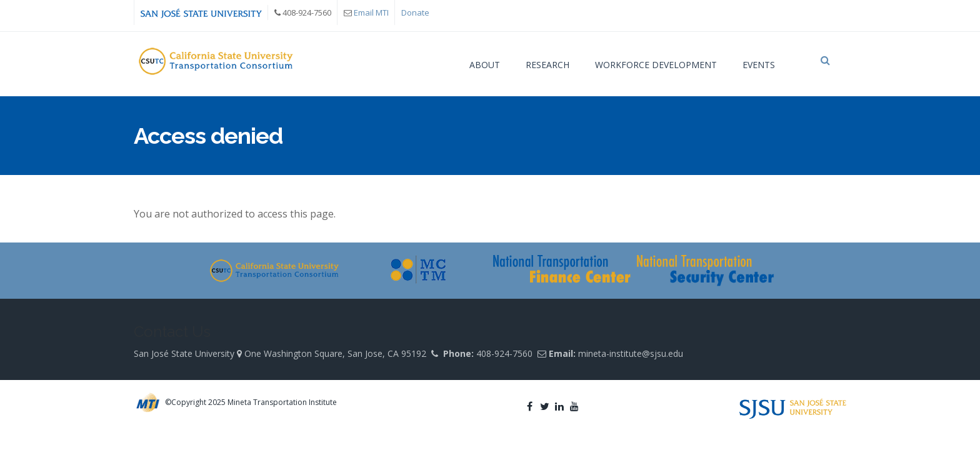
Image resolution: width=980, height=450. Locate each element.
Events (759, 65)
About (485, 65)
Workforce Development (656, 65)
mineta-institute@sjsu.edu (631, 360)
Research (547, 65)
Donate (415, 12)
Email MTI (371, 12)
